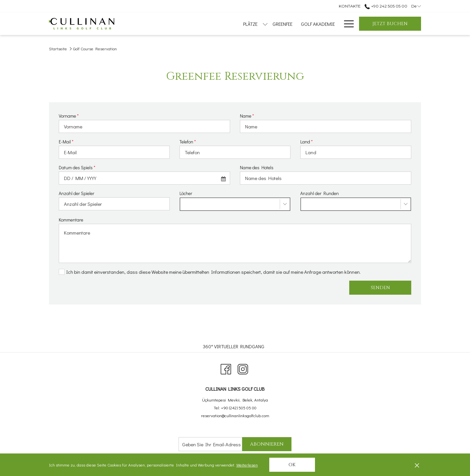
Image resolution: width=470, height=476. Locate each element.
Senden (380, 288)
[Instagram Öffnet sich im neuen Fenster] (243, 368)
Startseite (58, 49)
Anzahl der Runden (320, 193)
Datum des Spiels (77, 167)
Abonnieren (267, 444)
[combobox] (144, 178)
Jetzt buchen (390, 24)
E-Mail (66, 142)
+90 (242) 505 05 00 (239, 408)
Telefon (188, 142)
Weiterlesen (248, 465)
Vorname (69, 116)
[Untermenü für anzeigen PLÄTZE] (176, 24)
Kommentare (71, 220)
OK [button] (292, 465)
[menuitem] (194, 24)
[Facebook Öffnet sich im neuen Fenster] (226, 368)
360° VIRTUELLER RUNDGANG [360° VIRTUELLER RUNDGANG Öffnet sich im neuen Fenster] (234, 346)
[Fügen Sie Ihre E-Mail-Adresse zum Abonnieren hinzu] (210, 444)
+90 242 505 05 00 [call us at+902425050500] (386, 6)
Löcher (186, 193)
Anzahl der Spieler (77, 193)
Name (247, 116)
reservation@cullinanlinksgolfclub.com (235, 415)
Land (306, 142)
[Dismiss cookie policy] (417, 465)
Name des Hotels (257, 167)
